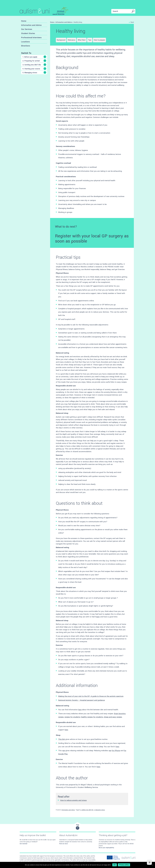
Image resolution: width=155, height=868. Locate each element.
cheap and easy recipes (113, 717)
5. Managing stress (34, 72)
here (80, 710)
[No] (153, 865)
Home (24, 21)
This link (62, 739)
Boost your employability (106, 848)
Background (61, 40)
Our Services (27, 29)
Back (131, 22)
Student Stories (28, 33)
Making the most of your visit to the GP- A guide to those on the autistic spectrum (91, 696)
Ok (115, 865)
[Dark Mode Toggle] (149, 862)
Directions (26, 46)
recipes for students (72, 717)
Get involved (23, 844)
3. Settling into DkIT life (34, 65)
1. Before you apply (34, 57)
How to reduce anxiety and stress (73, 800)
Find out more (63, 844)
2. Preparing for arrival (34, 61)
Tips (90, 40)
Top (78, 827)
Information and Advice (31, 25)
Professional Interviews (31, 38)
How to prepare (99, 40)
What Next (82, 40)
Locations (25, 42)
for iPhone (116, 751)
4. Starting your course (34, 69)
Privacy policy (124, 865)
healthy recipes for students (92, 717)
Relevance (72, 40)
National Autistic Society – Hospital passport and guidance (82, 700)
